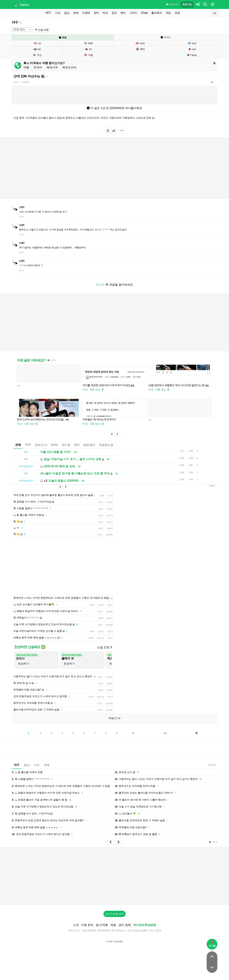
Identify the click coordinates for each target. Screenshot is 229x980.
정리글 (66, 445)
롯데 (140, 49)
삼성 (192, 43)
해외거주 (52, 67)
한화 (88, 43)
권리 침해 (125, 925)
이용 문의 (87, 925)
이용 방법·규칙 (172, 4)
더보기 (114, 718)
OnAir (54, 445)
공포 (114, 13)
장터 (96, 13)
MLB (192, 55)
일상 (67, 13)
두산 (37, 55)
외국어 (38, 67)
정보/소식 (41, 445)
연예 (76, 13)
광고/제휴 (102, 925)
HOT (48, 13)
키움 (88, 55)
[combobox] (22, 30)
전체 (18, 445)
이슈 (58, 13)
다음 (165, 733)
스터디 (133, 13)
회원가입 (187, 4)
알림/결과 (89, 445)
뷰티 (123, 13)
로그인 (100, 285)
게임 (168, 13)
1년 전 (16, 82)
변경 (177, 13)
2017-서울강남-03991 (138, 930)
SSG (140, 43)
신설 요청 (42, 30)
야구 (15, 22)
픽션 (105, 13)
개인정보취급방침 (145, 925)
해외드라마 (69, 67)
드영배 (86, 13)
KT (88, 49)
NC (37, 49)
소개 (76, 925)
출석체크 (157, 13)
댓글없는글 (106, 445)
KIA (192, 49)
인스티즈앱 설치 (114, 914)
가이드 (166, 37)
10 (133, 733)
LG (37, 43)
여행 (26, 67)
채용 (113, 925)
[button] (112, 434)
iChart (144, 13)
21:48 (212, 765)
